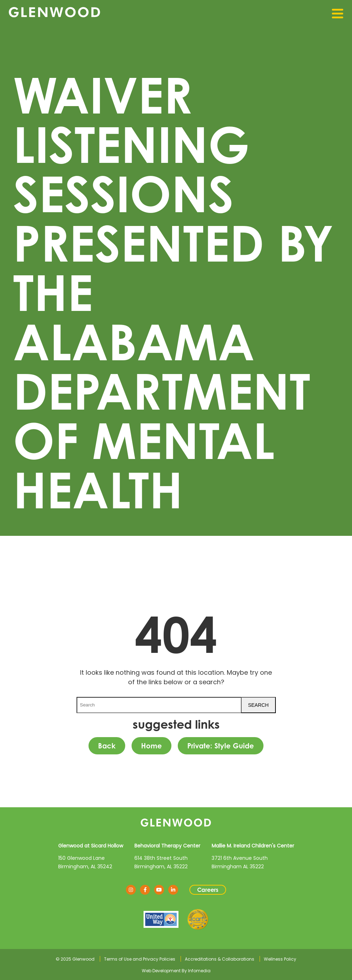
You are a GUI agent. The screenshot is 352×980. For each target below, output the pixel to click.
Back (107, 746)
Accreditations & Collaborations (220, 959)
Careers (208, 890)
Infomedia (199, 971)
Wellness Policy (280, 959)
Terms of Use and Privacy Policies (140, 959)
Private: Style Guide (221, 746)
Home (151, 746)
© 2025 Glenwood (75, 959)
